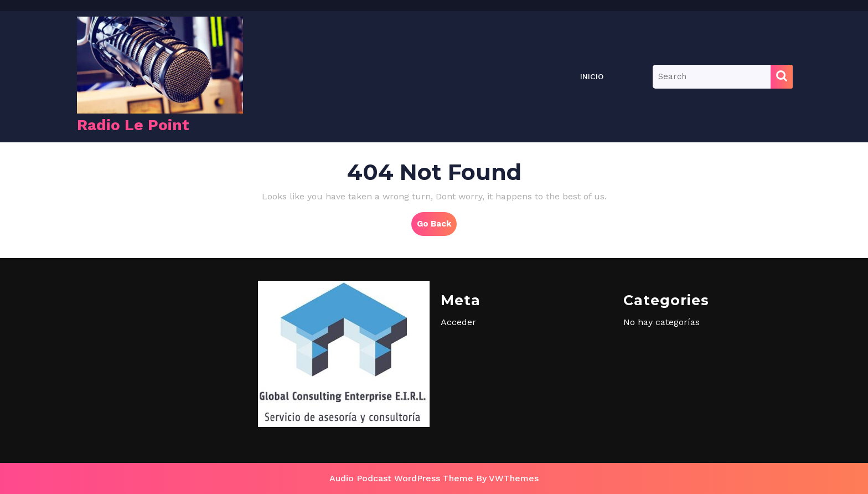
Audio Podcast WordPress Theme (401, 478)
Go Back (437, 227)
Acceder (458, 322)
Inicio (592, 76)
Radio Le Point (133, 125)
